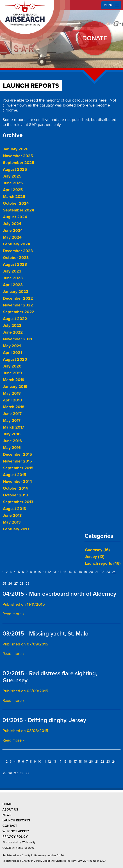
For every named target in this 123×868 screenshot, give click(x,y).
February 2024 (17, 244)
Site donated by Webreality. (19, 842)
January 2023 (16, 292)
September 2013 (18, 502)
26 (10, 584)
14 (60, 572)
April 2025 (13, 190)
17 (75, 572)
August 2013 (15, 509)
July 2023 (12, 271)
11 (45, 572)
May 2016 (12, 448)
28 (22, 584)
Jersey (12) (95, 557)
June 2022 (13, 332)
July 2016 (12, 434)
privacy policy (15, 837)
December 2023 (18, 251)
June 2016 (12, 441)
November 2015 (17, 461)
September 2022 (19, 312)
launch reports (16, 820)
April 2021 (12, 353)
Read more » (14, 614)
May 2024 (12, 237)
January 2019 (15, 387)
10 (40, 572)
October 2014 (15, 488)
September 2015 (18, 468)
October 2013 (15, 495)
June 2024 (13, 230)
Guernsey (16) (97, 550)
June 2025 (13, 183)
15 (65, 572)
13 (55, 572)
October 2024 (16, 203)
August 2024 (15, 217)
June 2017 (12, 414)
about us (10, 810)
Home (7, 804)
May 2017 (12, 420)
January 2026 (16, 149)
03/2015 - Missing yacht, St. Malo (46, 634)
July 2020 (12, 366)
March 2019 (14, 380)
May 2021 (12, 346)
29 (27, 584)
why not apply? (16, 831)
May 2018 (12, 393)
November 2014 (17, 481)
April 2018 (12, 400)
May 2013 (12, 522)
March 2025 (14, 197)
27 (16, 584)
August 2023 (15, 264)
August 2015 (15, 475)
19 (85, 572)
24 (114, 572)
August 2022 (15, 319)
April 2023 (13, 285)
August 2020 (15, 359)
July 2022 (12, 325)
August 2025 (15, 169)
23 (108, 572)
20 (91, 572)
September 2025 (19, 163)
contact (10, 826)
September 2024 (19, 210)
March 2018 (14, 407)
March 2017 (14, 427)
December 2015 (17, 454)
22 (102, 572)
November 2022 (18, 305)
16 (70, 572)
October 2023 (16, 258)
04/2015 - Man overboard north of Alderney (59, 594)
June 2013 (12, 515)
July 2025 (12, 176)
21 (97, 572)
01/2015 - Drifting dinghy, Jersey (44, 720)
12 (49, 572)
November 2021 (17, 339)
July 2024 (12, 224)
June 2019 (12, 373)
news (7, 815)
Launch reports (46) (103, 563)
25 (4, 584)
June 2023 (13, 278)
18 (80, 572)
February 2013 (16, 529)
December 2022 (18, 298)
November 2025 (18, 156)
